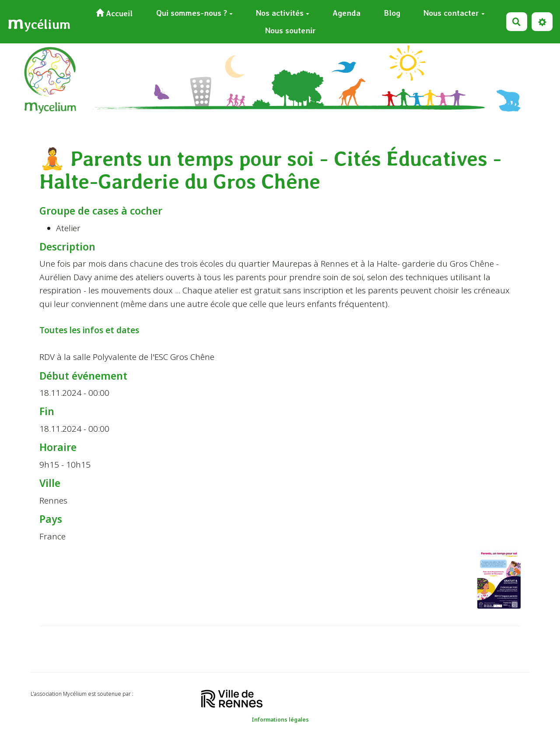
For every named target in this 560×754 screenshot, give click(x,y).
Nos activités (283, 13)
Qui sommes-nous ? (194, 13)
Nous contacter (454, 13)
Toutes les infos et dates (89, 330)
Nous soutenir (290, 30)
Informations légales (280, 720)
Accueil (114, 13)
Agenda (346, 13)
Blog (392, 13)
